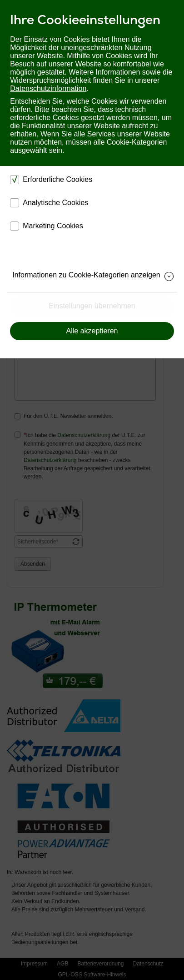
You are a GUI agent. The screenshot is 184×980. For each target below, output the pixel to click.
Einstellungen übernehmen (92, 306)
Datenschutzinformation (48, 88)
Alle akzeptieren (92, 331)
